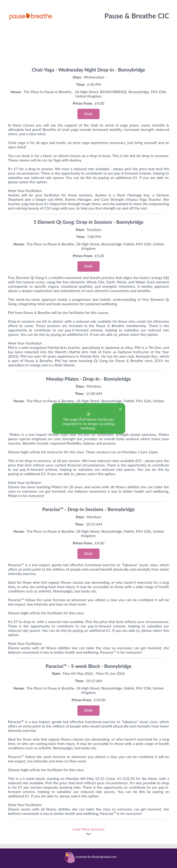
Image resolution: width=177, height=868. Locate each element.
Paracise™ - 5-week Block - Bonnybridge (88, 666)
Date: (57, 673)
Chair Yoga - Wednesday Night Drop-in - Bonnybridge (88, 70)
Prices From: (83, 103)
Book (88, 114)
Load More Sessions (88, 829)
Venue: (16, 92)
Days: (77, 77)
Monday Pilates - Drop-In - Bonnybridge (88, 379)
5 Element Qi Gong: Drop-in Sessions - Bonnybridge (89, 222)
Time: (81, 84)
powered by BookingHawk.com (96, 857)
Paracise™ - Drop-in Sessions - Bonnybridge (88, 509)
